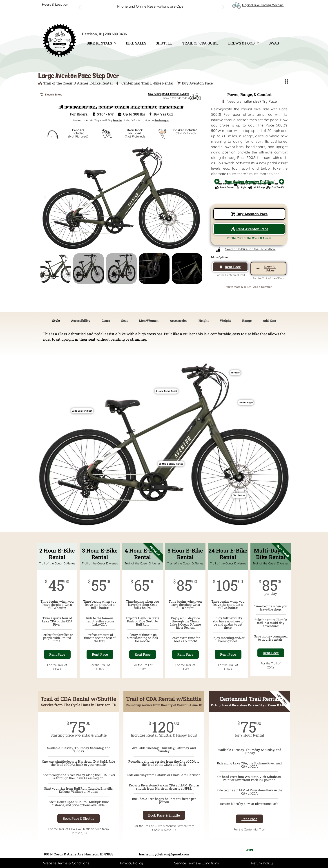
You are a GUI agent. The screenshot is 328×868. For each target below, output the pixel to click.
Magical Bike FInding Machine (263, 5)
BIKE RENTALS (101, 43)
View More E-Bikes (239, 287)
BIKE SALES (136, 43)
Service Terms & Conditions (197, 863)
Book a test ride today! (176, 98)
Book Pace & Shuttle (79, 818)
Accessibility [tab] (81, 321)
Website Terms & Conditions (66, 863)
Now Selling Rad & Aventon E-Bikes (169, 94)
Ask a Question (263, 287)
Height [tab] (204, 321)
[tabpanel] (164, 338)
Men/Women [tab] (149, 321)
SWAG (274, 43)
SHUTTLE (164, 43)
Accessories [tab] (179, 321)
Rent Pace (57, 654)
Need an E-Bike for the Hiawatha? (250, 249)
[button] (79, 7)
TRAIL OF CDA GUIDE (200, 43)
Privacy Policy (132, 863)
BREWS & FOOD (244, 43)
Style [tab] (56, 321)
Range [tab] (247, 321)
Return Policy (262, 863)
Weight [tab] (225, 321)
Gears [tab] (106, 321)
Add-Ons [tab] (269, 321)
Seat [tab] (124, 321)
